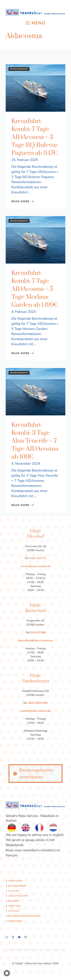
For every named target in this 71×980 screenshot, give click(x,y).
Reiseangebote (19, 69)
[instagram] (7, 937)
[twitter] (13, 937)
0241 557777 (38, 558)
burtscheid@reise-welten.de (35, 641)
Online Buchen (18, 896)
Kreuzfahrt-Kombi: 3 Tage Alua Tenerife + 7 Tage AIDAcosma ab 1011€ (35, 441)
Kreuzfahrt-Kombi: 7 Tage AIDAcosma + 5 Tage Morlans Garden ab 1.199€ (35, 289)
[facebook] (19, 937)
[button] (7, 973)
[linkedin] (25, 937)
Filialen (14, 891)
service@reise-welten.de (36, 566)
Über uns (14, 906)
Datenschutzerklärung (25, 916)
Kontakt (14, 911)
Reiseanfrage (17, 886)
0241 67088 (38, 633)
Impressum (15, 921)
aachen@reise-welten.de (35, 711)
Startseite (16, 881)
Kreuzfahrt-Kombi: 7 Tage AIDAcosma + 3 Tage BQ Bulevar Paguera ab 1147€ (34, 137)
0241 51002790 (38, 703)
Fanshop (14, 901)
